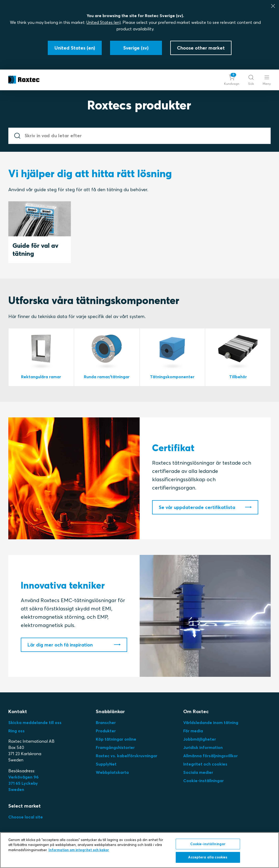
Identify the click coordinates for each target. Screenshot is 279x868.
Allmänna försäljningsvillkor (210, 756)
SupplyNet (106, 764)
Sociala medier (198, 772)
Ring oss (16, 731)
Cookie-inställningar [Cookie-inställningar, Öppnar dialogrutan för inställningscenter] (208, 844)
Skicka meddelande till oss (35, 722)
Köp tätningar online (116, 739)
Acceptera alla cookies (208, 857)
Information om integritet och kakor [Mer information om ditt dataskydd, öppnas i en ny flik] (79, 850)
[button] (232, 80)
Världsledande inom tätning (211, 722)
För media (193, 731)
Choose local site (26, 817)
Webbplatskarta (112, 772)
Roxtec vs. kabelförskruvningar (127, 756)
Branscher (106, 722)
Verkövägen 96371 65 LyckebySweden (23, 783)
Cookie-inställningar (203, 781)
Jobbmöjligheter (200, 739)
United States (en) (104, 22)
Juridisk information (203, 747)
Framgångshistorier (115, 747)
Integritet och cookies (205, 764)
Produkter (106, 731)
